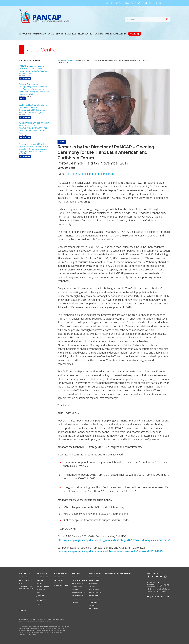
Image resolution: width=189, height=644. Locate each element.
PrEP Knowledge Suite (79, 580)
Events (39, 604)
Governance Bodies (26, 580)
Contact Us (118, 3)
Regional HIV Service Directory (110, 34)
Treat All (40, 580)
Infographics (76, 599)
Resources (71, 34)
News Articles (94, 580)
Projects (40, 583)
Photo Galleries (95, 599)
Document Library (78, 583)
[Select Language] (163, 3)
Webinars (75, 602)
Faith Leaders (41, 590)
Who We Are (25, 34)
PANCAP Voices (94, 590)
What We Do (40, 34)
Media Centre (85, 34)
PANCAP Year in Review (62, 585)
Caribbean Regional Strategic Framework (26, 587)
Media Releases (94, 577)
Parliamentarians (43, 586)
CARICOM (109, 3)
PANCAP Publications (79, 593)
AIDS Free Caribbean (43, 577)
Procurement (94, 608)
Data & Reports (55, 34)
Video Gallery (94, 602)
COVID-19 (135, 34)
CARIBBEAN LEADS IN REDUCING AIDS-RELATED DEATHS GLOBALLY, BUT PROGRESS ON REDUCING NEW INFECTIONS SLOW (34, 128)
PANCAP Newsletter (96, 593)
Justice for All (41, 596)
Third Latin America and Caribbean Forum (89, 174)
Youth (39, 593)
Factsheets (75, 590)
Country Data (59, 577)
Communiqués (94, 583)
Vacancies (93, 605)
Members (22, 583)
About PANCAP (24, 577)
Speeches (92, 586)
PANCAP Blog (94, 596)
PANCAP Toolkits (77, 596)
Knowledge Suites (78, 586)
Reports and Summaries (58, 581)
